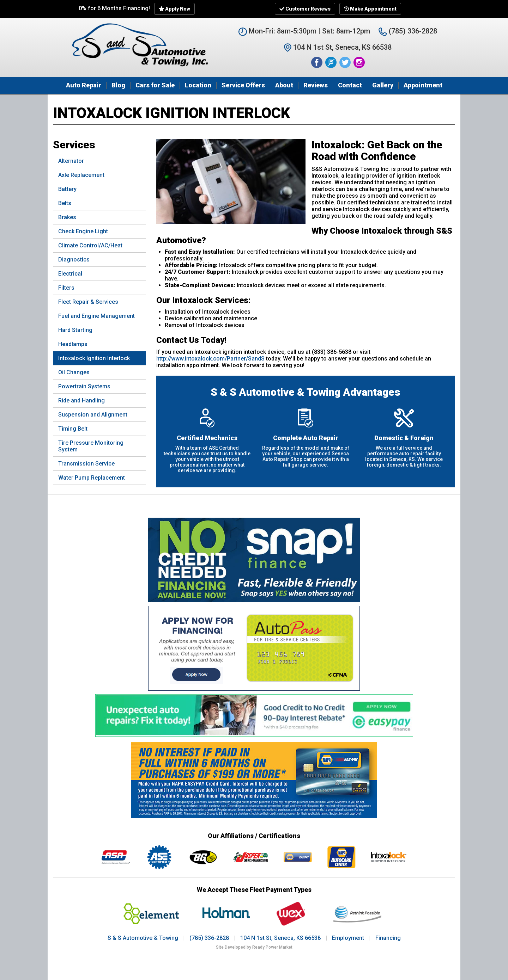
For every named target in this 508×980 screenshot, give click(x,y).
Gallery (383, 85)
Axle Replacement (81, 175)
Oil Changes (74, 372)
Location (198, 85)
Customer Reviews (305, 9)
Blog (118, 85)
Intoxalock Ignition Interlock (94, 358)
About (284, 85)
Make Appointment (370, 9)
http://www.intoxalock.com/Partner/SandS (210, 359)
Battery (67, 189)
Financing (388, 938)
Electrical (70, 274)
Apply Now (175, 9)
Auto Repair (84, 85)
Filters (66, 288)
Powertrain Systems (84, 386)
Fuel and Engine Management (96, 316)
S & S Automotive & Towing (143, 938)
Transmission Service (86, 464)
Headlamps (73, 344)
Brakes (67, 217)
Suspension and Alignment (93, 415)
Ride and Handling (81, 400)
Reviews (316, 85)
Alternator (71, 161)
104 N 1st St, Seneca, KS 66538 (280, 938)
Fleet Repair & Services (88, 302)
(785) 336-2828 (408, 31)
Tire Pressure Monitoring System (91, 446)
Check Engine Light (83, 231)
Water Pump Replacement (92, 478)
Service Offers (243, 85)
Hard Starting (75, 330)
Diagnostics (74, 260)
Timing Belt (73, 429)
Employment (348, 938)
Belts (65, 203)
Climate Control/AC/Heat (90, 245)
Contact (350, 85)
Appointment (423, 85)
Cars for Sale (155, 85)
